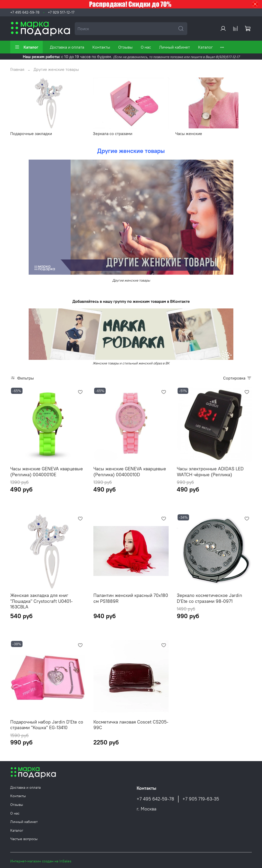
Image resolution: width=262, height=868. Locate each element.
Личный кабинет (174, 47)
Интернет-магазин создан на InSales (41, 861)
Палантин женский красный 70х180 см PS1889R (131, 598)
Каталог (26, 47)
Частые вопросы (24, 839)
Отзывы (125, 47)
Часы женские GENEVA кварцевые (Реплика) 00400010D (130, 472)
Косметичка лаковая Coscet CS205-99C (131, 725)
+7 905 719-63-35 (201, 799)
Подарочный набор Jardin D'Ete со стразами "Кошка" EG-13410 (47, 725)
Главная (17, 69)
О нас (146, 47)
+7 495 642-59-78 (25, 12)
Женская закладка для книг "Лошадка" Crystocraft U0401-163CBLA (41, 601)
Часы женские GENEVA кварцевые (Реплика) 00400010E (47, 472)
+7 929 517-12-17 (61, 12)
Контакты (101, 47)
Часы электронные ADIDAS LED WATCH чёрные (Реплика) (210, 472)
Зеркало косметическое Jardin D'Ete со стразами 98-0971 (209, 598)
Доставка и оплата (67, 47)
